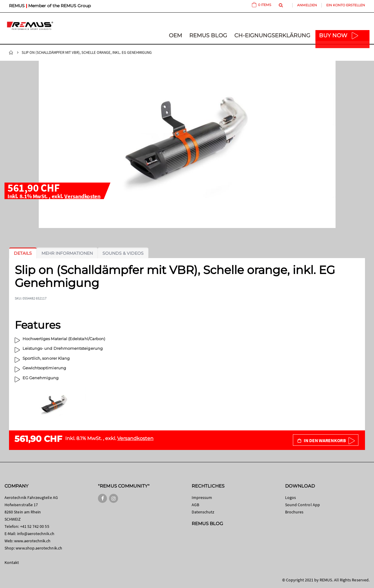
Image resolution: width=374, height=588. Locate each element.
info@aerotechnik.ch (36, 534)
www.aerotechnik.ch (32, 541)
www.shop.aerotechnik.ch (39, 548)
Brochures (294, 512)
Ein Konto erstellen (346, 5)
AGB (195, 505)
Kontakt (12, 562)
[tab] (23, 253)
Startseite (11, 53)
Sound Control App (303, 505)
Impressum (202, 497)
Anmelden (307, 5)
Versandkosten (82, 196)
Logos (290, 497)
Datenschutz (203, 512)
